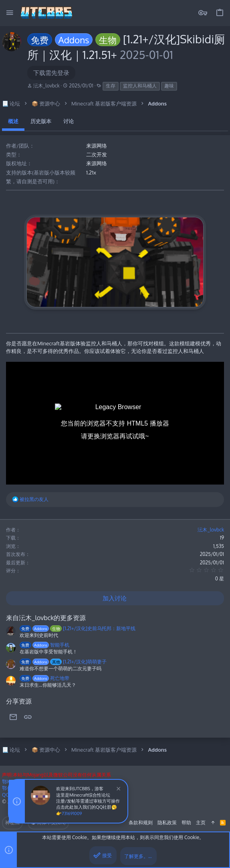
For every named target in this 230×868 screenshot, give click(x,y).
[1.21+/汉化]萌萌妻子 (63, 662)
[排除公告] (117, 790)
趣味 (169, 86)
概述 (13, 121)
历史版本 (41, 121)
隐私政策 (167, 822)
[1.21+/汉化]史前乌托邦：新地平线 (78, 628)
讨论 (69, 121)
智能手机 (44, 645)
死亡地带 (44, 678)
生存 (111, 86)
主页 (201, 822)
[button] (10, 13)
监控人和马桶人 (140, 86)
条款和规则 (141, 822)
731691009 (72, 813)
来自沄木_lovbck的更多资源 (46, 618)
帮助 (186, 822)
